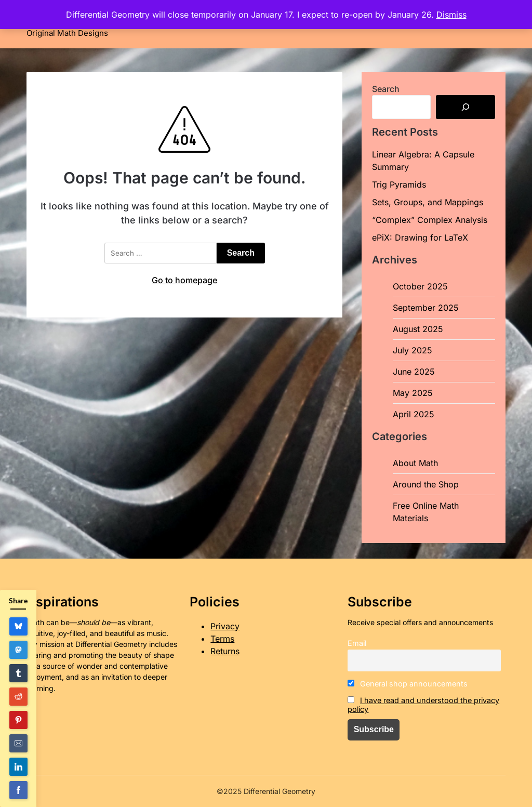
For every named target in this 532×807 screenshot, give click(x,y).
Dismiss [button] (451, 15)
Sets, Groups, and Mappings (428, 202)
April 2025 (414, 414)
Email (357, 643)
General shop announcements (408, 684)
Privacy (225, 626)
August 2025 (418, 329)
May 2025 (413, 393)
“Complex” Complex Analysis (430, 220)
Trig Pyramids (399, 184)
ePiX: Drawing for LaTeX (420, 237)
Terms (222, 639)
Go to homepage (184, 280)
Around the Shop (426, 484)
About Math (415, 463)
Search (386, 89)
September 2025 (426, 308)
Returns (225, 651)
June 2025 (414, 372)
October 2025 (420, 286)
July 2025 (413, 350)
